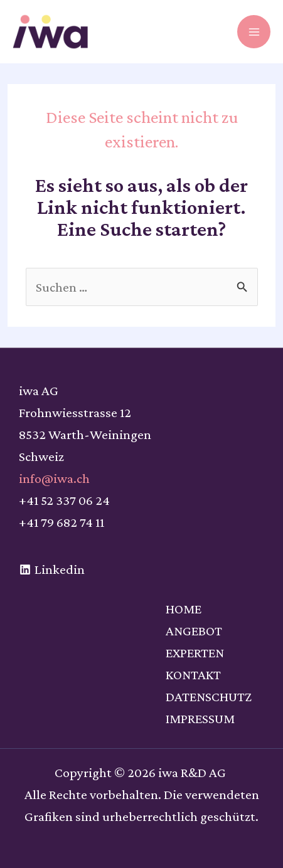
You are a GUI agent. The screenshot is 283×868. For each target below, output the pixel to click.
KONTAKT (193, 675)
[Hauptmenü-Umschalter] (254, 32)
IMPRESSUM (200, 718)
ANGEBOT (194, 631)
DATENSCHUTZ (209, 696)
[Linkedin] (52, 569)
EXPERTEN (195, 653)
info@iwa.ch (54, 478)
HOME (184, 609)
